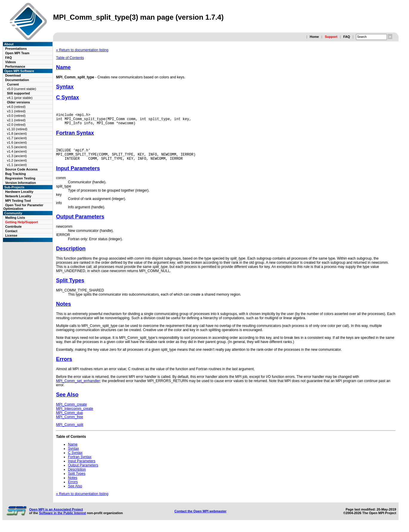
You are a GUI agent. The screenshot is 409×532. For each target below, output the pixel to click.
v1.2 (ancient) (17, 160)
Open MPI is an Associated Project (56, 515)
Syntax (65, 87)
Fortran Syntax (75, 136)
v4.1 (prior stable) (20, 98)
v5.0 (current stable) (21, 89)
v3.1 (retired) (16, 111)
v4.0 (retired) (16, 107)
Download (13, 75)
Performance (15, 66)
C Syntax (68, 97)
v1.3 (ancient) (17, 156)
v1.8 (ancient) (17, 134)
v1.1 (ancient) (17, 165)
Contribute (13, 227)
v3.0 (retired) (16, 116)
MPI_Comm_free (70, 422)
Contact (11, 231)
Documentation (17, 80)
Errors (64, 365)
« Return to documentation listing (82, 50)
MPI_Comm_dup (69, 418)
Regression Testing (20, 178)
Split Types (70, 286)
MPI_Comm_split (70, 430)
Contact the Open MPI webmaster (200, 517)
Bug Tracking (16, 174)
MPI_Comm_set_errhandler (78, 386)
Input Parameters (78, 174)
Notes (63, 309)
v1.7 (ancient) (17, 138)
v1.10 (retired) (17, 129)
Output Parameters (80, 222)
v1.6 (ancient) (17, 142)
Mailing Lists (15, 218)
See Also (67, 400)
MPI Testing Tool (18, 201)
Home (314, 37)
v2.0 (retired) (16, 125)
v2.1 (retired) (16, 120)
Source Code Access (21, 169)
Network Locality (18, 196)
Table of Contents (70, 58)
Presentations (16, 49)
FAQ (347, 37)
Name (63, 67)
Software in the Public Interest (63, 518)
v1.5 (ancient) (17, 147)
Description (71, 254)
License (11, 235)
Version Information (20, 183)
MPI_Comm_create (71, 410)
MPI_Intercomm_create (75, 414)
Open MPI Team (17, 53)
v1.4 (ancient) (17, 151)
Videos (10, 62)
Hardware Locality (19, 192)
